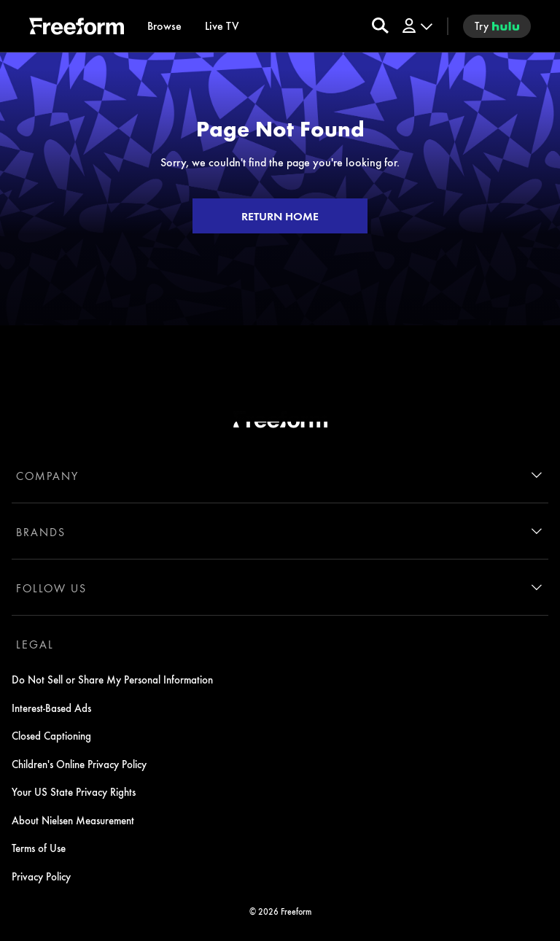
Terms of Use (39, 848)
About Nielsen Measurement (73, 820)
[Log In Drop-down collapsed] (416, 26)
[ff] (77, 28)
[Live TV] (222, 26)
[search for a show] (380, 26)
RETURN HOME (280, 216)
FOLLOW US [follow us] (51, 588)
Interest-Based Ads (51, 708)
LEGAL (35, 644)
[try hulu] (497, 26)
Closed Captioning (51, 735)
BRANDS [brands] (41, 532)
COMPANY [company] (47, 476)
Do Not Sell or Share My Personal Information (112, 679)
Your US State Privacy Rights (74, 791)
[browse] (164, 26)
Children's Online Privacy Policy (79, 764)
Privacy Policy (41, 876)
